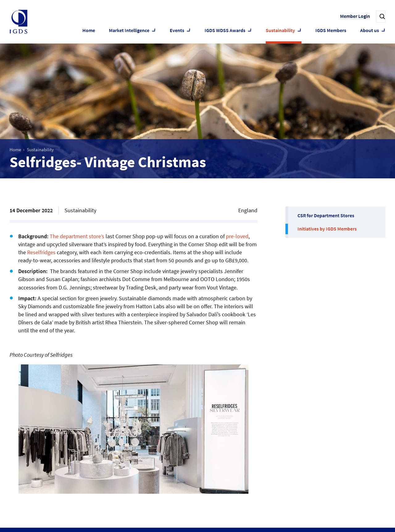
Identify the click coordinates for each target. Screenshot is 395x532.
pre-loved (237, 236)
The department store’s (77, 236)
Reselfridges (41, 252)
